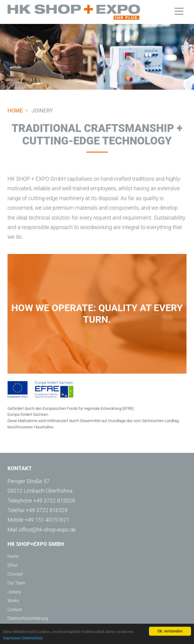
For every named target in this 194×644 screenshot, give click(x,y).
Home (74, 12)
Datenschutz (32, 638)
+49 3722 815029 (54, 501)
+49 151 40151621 (47, 520)
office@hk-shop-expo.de (47, 530)
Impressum (12, 638)
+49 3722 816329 (47, 510)
